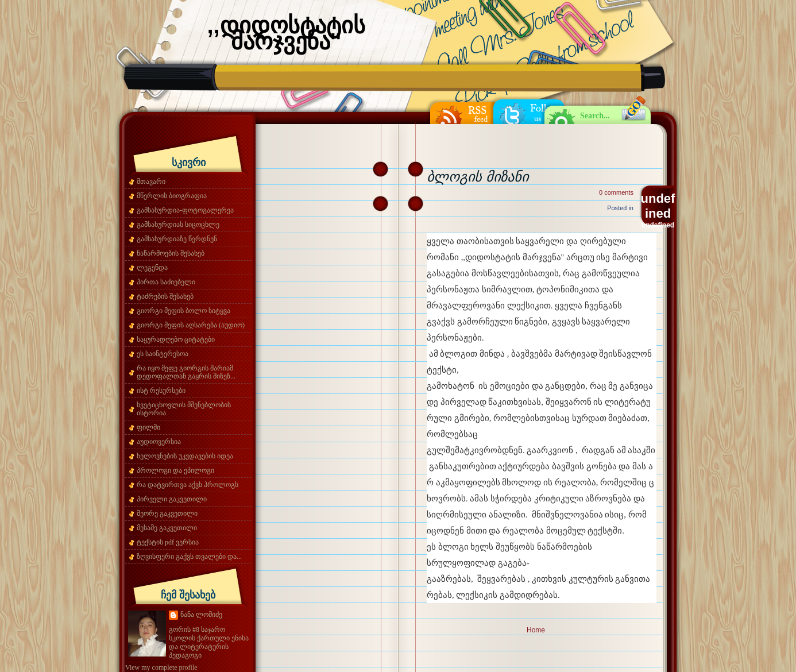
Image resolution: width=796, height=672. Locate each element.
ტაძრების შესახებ (165, 296)
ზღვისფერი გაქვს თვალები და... (189, 557)
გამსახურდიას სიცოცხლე (178, 225)
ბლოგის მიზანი (478, 177)
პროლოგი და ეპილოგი (175, 470)
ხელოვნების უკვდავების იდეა (185, 456)
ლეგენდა (152, 268)
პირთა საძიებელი (166, 282)
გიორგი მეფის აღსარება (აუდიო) (191, 325)
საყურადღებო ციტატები (176, 339)
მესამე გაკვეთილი (167, 528)
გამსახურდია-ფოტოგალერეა (185, 210)
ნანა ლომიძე (201, 615)
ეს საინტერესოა (163, 354)
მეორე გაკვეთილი (167, 513)
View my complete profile (161, 667)
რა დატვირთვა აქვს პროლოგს (188, 485)
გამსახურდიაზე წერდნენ (177, 239)
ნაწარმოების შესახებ (171, 253)
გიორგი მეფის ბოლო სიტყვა (183, 311)
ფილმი (148, 427)
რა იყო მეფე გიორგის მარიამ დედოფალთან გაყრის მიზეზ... (186, 372)
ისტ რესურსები (161, 391)
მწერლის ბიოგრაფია (172, 196)
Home (536, 630)
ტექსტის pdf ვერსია (168, 542)
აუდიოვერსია (159, 442)
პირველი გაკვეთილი (172, 499)
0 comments (616, 192)
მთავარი (151, 181)
